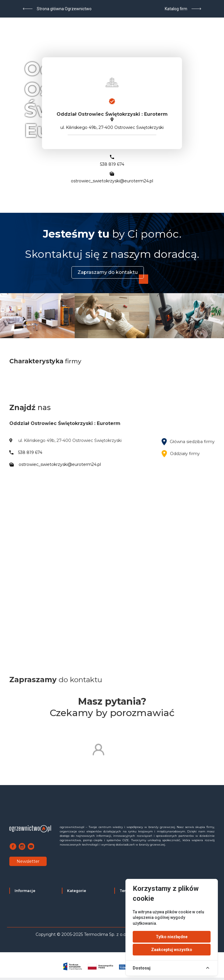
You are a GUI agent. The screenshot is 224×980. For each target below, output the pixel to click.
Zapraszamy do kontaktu (108, 272)
